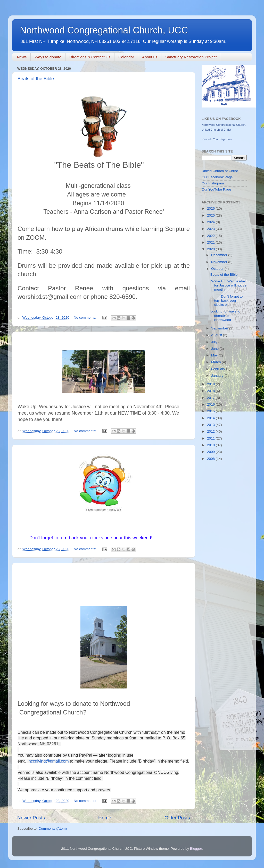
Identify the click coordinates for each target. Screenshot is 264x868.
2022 (211, 236)
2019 (211, 384)
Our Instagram (213, 183)
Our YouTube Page (216, 189)
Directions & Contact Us (90, 57)
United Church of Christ (220, 171)
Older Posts (177, 818)
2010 (211, 445)
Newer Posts (31, 818)
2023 (211, 229)
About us (150, 57)
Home (105, 818)
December (220, 255)
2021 (211, 242)
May (215, 355)
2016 (211, 404)
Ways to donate (48, 57)
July (215, 342)
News (22, 57)
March (216, 362)
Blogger (196, 849)
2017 (211, 398)
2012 (211, 431)
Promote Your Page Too (217, 139)
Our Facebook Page (217, 177)
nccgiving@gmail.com (49, 761)
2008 (211, 459)
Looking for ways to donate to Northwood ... (228, 315)
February (219, 369)
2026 (211, 208)
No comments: (85, 317)
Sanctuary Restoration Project (191, 57)
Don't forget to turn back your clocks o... (227, 301)
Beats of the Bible (36, 79)
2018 (211, 391)
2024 (211, 222)
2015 (211, 411)
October (218, 269)
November (220, 262)
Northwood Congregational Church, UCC (104, 30)
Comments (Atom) (53, 829)
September (220, 328)
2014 (211, 418)
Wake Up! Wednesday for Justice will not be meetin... (228, 285)
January (218, 376)
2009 (211, 452)
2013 (211, 425)
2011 (211, 438)
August (217, 335)
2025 (211, 215)
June (215, 349)
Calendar (126, 57)
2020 (211, 249)
